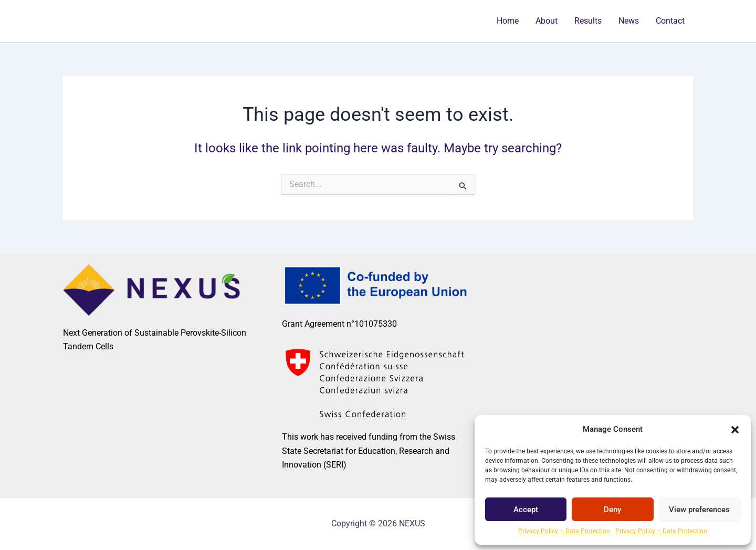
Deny (612, 510)
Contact (670, 21)
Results (588, 21)
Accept (526, 510)
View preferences (699, 510)
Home (508, 21)
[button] (735, 430)
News (629, 21)
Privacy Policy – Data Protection (564, 531)
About (547, 21)
